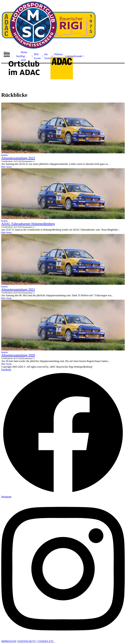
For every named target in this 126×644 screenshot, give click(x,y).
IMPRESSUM (9, 641)
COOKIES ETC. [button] (46, 641)
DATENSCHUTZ (27, 641)
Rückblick (4, 155)
